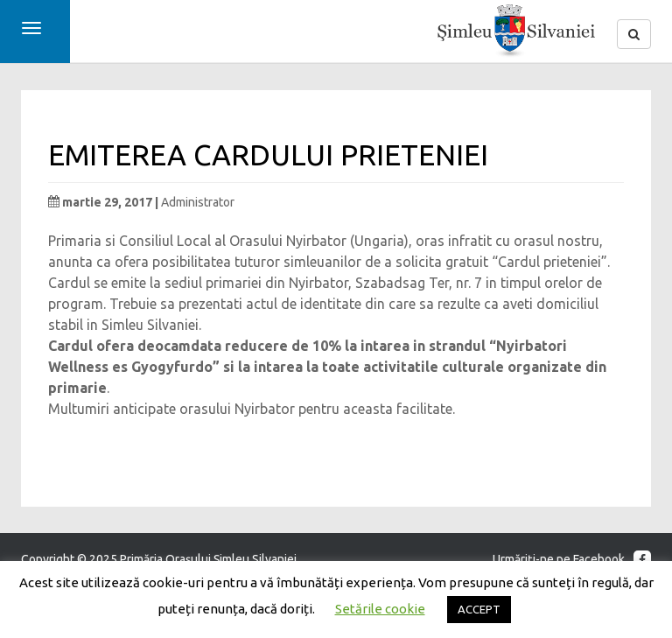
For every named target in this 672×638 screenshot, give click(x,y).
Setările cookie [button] (380, 609)
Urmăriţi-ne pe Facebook (572, 559)
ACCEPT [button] (479, 609)
